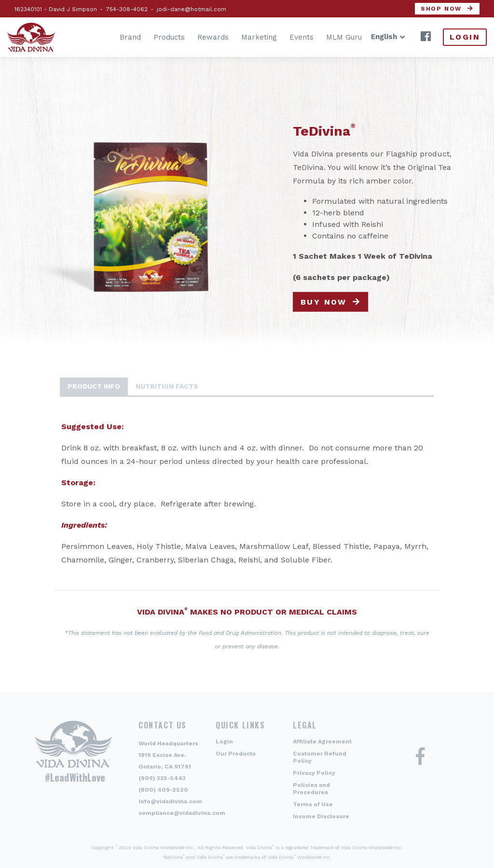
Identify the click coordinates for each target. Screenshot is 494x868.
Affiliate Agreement (322, 742)
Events (287, 37)
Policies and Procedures (311, 789)
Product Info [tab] (94, 386)
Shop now (441, 9)
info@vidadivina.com (170, 801)
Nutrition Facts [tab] (167, 386)
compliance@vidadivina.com (182, 813)
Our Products (236, 754)
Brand (116, 37)
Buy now (324, 301)
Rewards (199, 37)
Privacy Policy (314, 773)
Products (155, 37)
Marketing (245, 37)
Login (465, 37)
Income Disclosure (321, 816)
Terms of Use (313, 804)
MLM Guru (329, 37)
